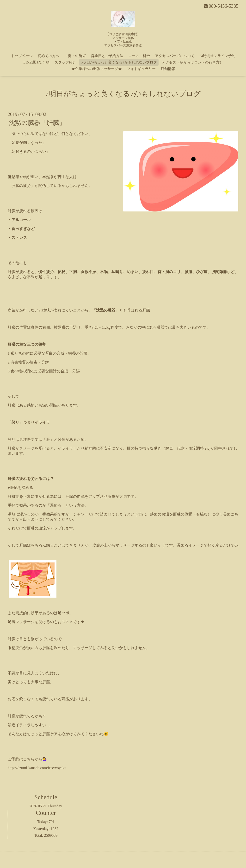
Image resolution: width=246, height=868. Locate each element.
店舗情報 (168, 69)
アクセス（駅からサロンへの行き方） (193, 62)
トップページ (22, 56)
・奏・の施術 (75, 56)
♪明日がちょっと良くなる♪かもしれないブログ (119, 62)
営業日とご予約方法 (107, 56)
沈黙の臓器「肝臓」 (37, 123)
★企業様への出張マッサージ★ (97, 69)
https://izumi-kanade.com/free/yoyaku (37, 768)
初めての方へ (49, 56)
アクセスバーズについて (175, 56)
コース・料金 (139, 56)
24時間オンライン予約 (217, 56)
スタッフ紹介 (65, 62)
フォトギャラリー (141, 69)
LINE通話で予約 (36, 62)
